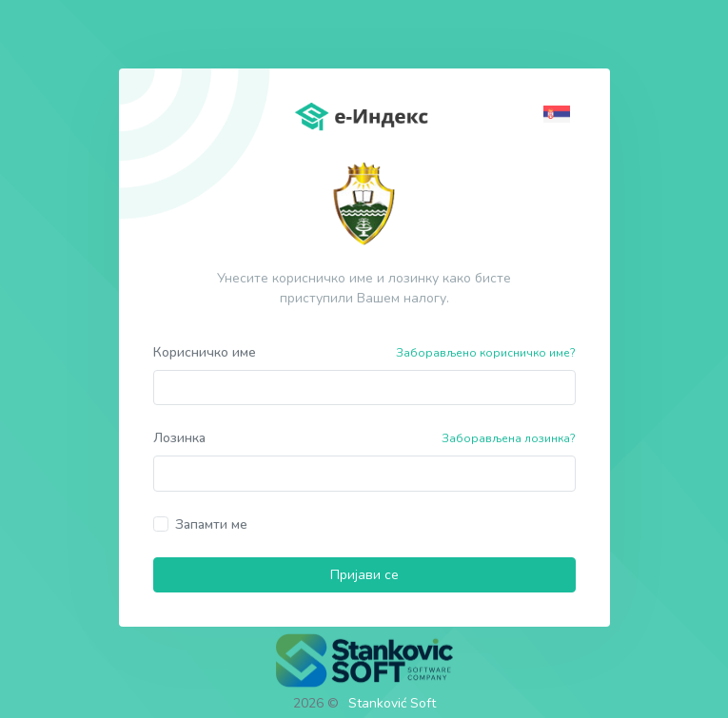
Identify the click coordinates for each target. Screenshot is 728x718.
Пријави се (364, 575)
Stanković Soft (392, 703)
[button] (559, 113)
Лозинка (179, 438)
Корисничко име (205, 352)
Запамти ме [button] (211, 524)
